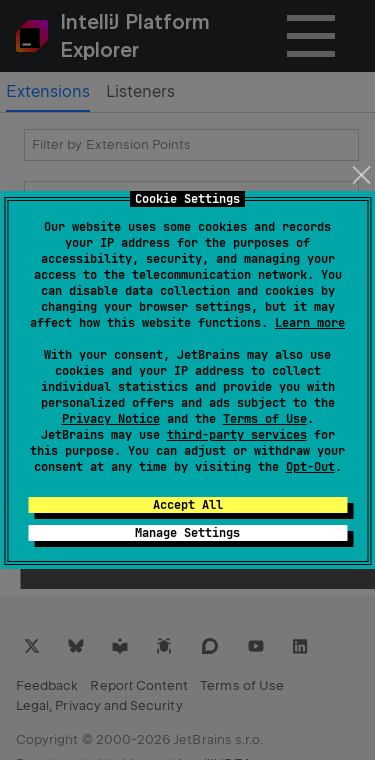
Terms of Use (265, 419)
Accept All (188, 505)
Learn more (310, 323)
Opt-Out (310, 467)
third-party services (237, 435)
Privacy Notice (111, 419)
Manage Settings (187, 533)
